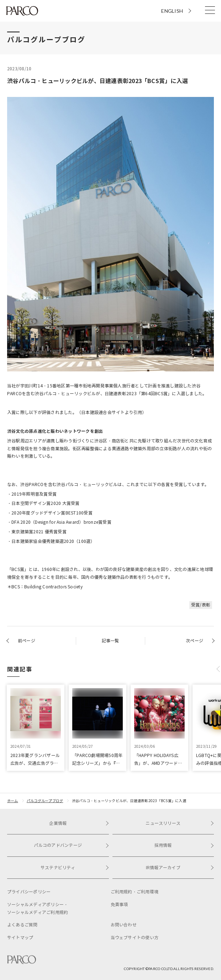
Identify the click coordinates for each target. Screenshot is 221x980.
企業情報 (79, 823)
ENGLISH (172, 11)
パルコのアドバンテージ (71, 845)
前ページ (27, 641)
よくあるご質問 (22, 925)
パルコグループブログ (45, 801)
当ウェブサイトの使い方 (135, 938)
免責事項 (119, 905)
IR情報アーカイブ (180, 868)
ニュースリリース (180, 823)
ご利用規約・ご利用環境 (135, 892)
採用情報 (184, 845)
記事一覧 (111, 641)
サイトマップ (20, 938)
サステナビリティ (75, 868)
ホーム (13, 801)
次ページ (194, 641)
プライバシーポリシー (29, 892)
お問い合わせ (124, 925)
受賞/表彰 (201, 605)
